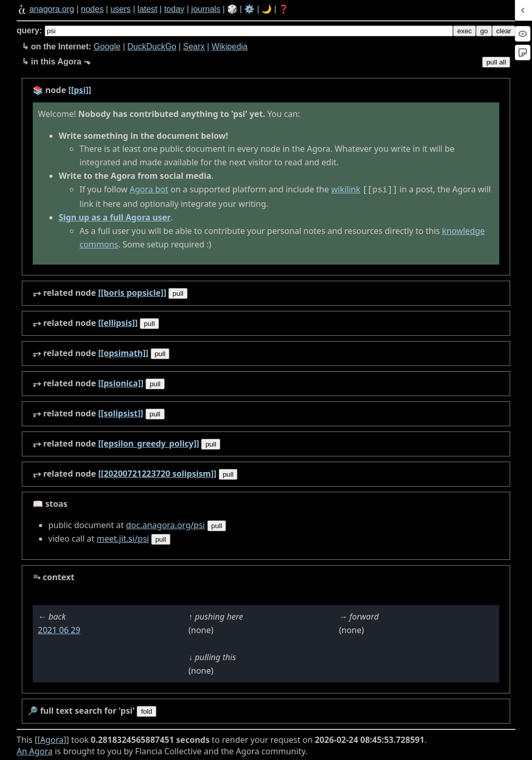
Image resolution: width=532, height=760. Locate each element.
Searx (194, 47)
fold (147, 710)
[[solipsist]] (121, 412)
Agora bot (149, 189)
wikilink (345, 189)
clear (504, 31)
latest (148, 9)
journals (206, 9)
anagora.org (51, 9)
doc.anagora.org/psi (165, 524)
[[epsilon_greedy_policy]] (149, 442)
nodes (92, 9)
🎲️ (232, 9)
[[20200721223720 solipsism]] (157, 473)
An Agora (35, 750)
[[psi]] (79, 90)
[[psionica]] (121, 382)
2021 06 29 (59, 629)
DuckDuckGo (152, 47)
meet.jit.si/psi (123, 538)
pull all (496, 62)
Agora (52, 739)
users (120, 9)
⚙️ (249, 9)
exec (464, 31)
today (174, 9)
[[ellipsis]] (118, 322)
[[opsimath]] (123, 352)
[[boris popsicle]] (132, 292)
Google (107, 47)
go (484, 31)
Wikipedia (229, 47)
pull (178, 292)
